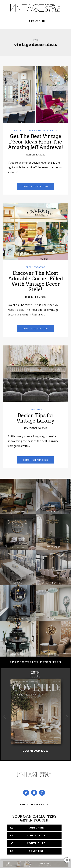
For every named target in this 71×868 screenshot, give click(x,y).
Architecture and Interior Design (35, 130)
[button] (67, 717)
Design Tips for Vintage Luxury (35, 418)
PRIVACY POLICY (39, 805)
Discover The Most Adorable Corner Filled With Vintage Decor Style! (36, 281)
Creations (35, 409)
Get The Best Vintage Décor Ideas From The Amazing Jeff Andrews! (35, 142)
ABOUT (24, 805)
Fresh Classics (36, 267)
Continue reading (35, 186)
